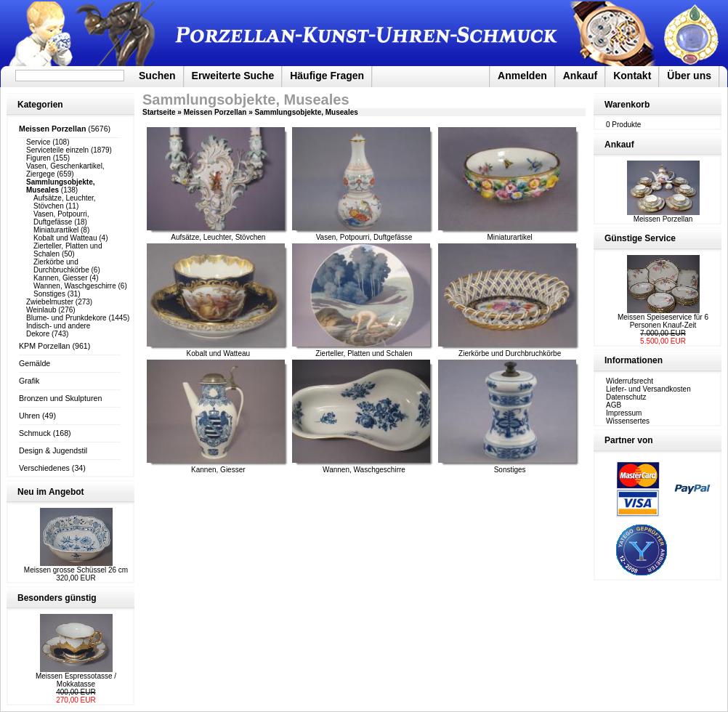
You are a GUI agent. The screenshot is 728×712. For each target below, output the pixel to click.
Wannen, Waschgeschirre (75, 286)
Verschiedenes (44, 468)
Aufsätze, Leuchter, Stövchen (218, 237)
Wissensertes (628, 421)
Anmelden (522, 76)
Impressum (624, 413)
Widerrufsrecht (630, 381)
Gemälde (35, 363)
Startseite (159, 112)
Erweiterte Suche (233, 76)
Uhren (29, 416)
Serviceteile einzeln (57, 150)
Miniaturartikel (56, 230)
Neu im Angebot (51, 492)
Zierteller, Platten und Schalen (364, 353)
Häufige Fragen (327, 76)
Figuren (39, 158)
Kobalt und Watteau (65, 238)
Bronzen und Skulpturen (60, 398)
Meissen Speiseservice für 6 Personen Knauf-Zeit (663, 321)
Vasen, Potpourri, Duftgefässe (61, 218)
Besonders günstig (57, 598)
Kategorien (40, 105)
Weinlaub (41, 310)
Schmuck (35, 433)
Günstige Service (640, 238)
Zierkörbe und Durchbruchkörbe (61, 266)
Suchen (157, 76)
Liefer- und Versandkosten (648, 389)
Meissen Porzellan (215, 112)
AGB (614, 405)
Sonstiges (49, 294)
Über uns (689, 76)
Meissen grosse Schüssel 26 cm (76, 570)
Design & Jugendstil (53, 450)
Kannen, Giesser (61, 278)
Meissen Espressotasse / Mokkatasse (76, 680)
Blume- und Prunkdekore (66, 318)
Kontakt (632, 76)
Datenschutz (626, 397)
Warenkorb (627, 105)
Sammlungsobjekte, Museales (307, 112)
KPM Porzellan (44, 346)
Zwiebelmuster (50, 302)
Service (38, 142)
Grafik (29, 381)
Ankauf (580, 76)
